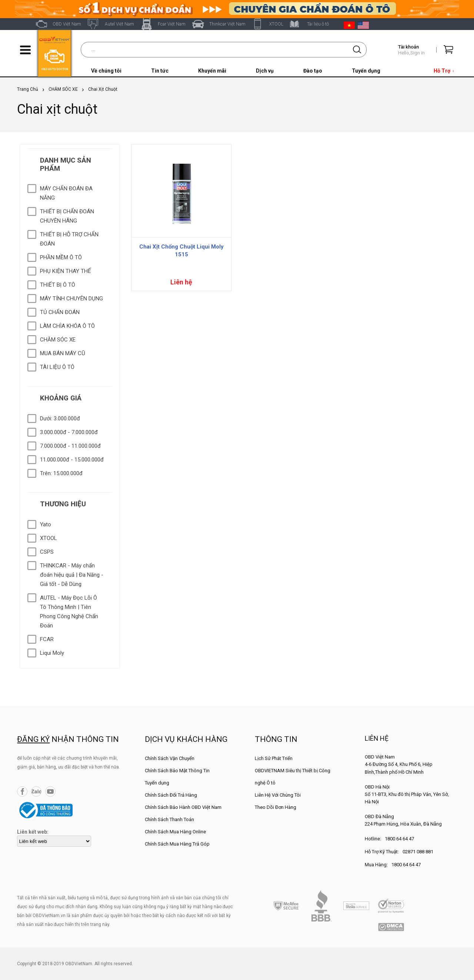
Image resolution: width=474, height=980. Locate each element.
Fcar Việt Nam (172, 24)
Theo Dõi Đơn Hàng (276, 807)
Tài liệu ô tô (318, 24)
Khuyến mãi (212, 71)
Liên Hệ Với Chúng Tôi (278, 795)
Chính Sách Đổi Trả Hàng (171, 795)
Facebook (22, 791)
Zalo (36, 791)
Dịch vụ (265, 71)
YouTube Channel (50, 791)
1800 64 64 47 (399, 839)
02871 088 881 (418, 852)
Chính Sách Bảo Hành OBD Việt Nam (183, 807)
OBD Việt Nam (67, 24)
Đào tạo (313, 71)
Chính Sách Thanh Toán (169, 819)
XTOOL (276, 24)
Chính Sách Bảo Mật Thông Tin (177, 771)
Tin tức (160, 71)
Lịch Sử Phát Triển (274, 758)
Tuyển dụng (366, 71)
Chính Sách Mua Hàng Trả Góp (177, 844)
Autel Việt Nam (119, 24)
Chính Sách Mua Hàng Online (175, 832)
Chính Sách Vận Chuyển (170, 758)
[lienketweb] (54, 841)
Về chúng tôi (106, 71)
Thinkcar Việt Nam (227, 24)
